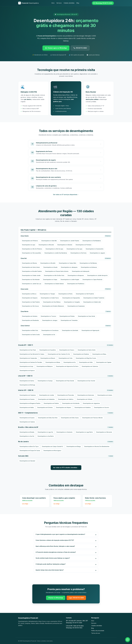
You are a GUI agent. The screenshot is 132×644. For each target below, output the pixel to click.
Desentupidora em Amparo (64, 407)
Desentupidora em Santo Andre (87, 350)
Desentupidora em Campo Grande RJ (52, 446)
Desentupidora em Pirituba (67, 316)
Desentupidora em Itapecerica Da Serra (67, 366)
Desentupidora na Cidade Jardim (31, 275)
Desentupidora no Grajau (50, 279)
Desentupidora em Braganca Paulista (30, 403)
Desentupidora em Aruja (26, 366)
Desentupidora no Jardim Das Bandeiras (56, 253)
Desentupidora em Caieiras (27, 422)
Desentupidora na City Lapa (74, 249)
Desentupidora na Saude (50, 267)
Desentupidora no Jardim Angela (70, 279)
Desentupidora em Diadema (81, 354)
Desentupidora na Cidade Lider (92, 302)
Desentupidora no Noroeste (104, 432)
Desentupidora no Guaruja (45, 381)
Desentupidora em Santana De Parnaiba (31, 362)
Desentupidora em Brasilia (27, 432)
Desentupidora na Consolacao (50, 330)
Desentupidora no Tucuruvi (48, 316)
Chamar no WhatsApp (56, 598)
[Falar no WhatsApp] (128, 640)
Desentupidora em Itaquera (30, 298)
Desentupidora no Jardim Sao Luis (32, 284)
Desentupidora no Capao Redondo (92, 279)
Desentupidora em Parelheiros (76, 284)
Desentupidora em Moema (29, 263)
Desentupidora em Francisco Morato (92, 418)
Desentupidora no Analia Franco (50, 298)
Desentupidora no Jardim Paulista (70, 241)
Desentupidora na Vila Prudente (85, 294)
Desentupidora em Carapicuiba (28, 358)
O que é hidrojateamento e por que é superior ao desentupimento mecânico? (60, 534)
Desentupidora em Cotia (65, 358)
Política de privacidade (98, 631)
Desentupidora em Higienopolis (90, 330)
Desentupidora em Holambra (83, 407)
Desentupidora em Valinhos (66, 399)
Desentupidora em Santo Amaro (31, 267)
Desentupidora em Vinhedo (85, 399)
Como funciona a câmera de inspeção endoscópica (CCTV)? (55, 540)
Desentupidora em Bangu (74, 446)
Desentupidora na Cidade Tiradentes (94, 298)
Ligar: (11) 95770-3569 (76, 598)
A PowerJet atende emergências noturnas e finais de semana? (56, 552)
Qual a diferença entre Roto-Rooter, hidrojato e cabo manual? (55, 546)
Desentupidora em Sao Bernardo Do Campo (32, 354)
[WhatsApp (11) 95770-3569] (103, 3)
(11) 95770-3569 (80, 48)
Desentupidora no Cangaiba (72, 302)
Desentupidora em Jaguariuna (91, 403)
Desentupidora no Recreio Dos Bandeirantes (97, 446)
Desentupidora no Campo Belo (68, 263)
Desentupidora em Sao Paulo (28, 350)
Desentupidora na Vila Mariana (88, 263)
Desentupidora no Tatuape (47, 294)
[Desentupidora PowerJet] (28, 3)
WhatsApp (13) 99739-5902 (74, 628)
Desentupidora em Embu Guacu (70, 418)
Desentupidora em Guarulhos (48, 350)
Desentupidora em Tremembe (69, 320)
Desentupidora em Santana (30, 316)
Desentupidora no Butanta (65, 245)
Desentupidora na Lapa (29, 245)
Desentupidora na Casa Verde (86, 316)
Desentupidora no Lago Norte (84, 432)
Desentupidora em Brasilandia (30, 320)
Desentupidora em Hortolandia (71, 403)
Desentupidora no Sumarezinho (95, 249)
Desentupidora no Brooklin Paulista (32, 271)
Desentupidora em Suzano (27, 418)
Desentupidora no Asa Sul (27, 436)
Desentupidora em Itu (70, 362)
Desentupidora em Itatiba (27, 407)
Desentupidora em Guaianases (76, 306)
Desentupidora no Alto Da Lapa (54, 249)
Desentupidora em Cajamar (104, 362)
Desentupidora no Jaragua (50, 320)
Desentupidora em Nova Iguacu (52, 451)
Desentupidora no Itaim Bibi (49, 241)
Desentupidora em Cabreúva (90, 366)
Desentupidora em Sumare (27, 399)
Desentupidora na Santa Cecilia (31, 335)
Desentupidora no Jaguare (97, 253)
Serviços (59, 3)
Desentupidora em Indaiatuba (46, 399)
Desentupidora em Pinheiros (30, 241)
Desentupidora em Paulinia (51, 403)
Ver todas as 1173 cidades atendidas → (66, 468)
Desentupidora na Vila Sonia (78, 253)
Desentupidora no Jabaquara (69, 267)
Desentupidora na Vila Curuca (30, 306)
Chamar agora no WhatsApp (56, 48)
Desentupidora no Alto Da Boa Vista (54, 275)
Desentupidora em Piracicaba (66, 395)
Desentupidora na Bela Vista (30, 330)
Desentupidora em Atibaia (53, 362)
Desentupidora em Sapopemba (71, 298)
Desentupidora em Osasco (67, 350)
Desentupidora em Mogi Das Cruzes (86, 358)
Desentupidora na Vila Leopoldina (32, 253)
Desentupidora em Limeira (105, 395)
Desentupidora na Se (49, 335)
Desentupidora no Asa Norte (46, 436)
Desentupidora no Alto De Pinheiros (32, 249)
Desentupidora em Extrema (45, 407)
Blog (78, 3)
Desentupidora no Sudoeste (64, 432)
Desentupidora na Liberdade (70, 330)
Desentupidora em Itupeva (27, 371)
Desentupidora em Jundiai (47, 395)
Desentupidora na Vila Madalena (92, 241)
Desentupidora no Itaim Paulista (31, 302)
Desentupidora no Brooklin (48, 263)
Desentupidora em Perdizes (84, 245)
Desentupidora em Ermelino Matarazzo (53, 306)
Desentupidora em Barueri (48, 358)
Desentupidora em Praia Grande (65, 381)
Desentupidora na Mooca (29, 294)
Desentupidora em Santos (27, 381)
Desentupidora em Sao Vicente (86, 381)
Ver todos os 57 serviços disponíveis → (66, 195)
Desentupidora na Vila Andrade (31, 279)
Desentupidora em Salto (86, 362)
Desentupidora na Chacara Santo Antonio (57, 271)
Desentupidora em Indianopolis (81, 271)
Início (53, 3)
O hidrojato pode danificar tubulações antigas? (51, 564)
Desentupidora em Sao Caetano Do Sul (59, 354)
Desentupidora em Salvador (27, 461)
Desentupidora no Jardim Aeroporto (97, 275)
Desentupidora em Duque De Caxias (30, 451)
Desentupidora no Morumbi (46, 245)
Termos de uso (96, 633)
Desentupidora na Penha (65, 294)
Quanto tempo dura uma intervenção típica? (50, 570)
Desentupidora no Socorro (102, 407)
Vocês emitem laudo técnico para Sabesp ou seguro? (53, 558)
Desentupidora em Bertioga (27, 385)
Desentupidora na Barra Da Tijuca (29, 446)
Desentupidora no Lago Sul (45, 432)
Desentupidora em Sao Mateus (52, 302)
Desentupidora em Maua (99, 354)
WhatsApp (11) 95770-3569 (74, 623)
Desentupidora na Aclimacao (89, 267)
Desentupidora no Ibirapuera (76, 275)
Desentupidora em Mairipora (45, 366)
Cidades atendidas (69, 3)
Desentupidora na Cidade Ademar (54, 284)
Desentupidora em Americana (86, 395)
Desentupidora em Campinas (28, 395)
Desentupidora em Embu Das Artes (48, 418)
